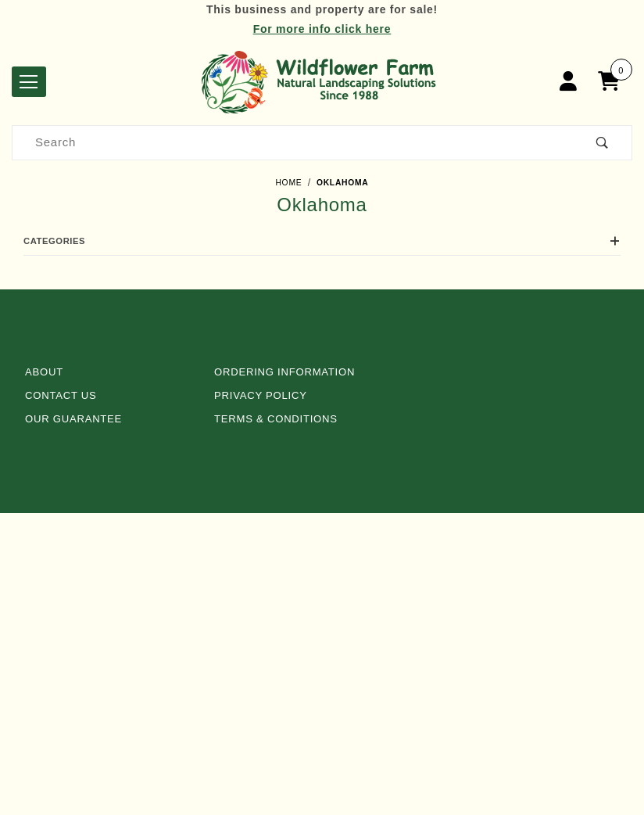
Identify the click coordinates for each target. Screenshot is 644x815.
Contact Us (61, 395)
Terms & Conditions (276, 419)
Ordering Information (284, 372)
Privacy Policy (261, 395)
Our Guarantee (73, 419)
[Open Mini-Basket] (613, 82)
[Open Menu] (29, 82)
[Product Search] (293, 143)
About (44, 372)
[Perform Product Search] (603, 143)
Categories (322, 241)
